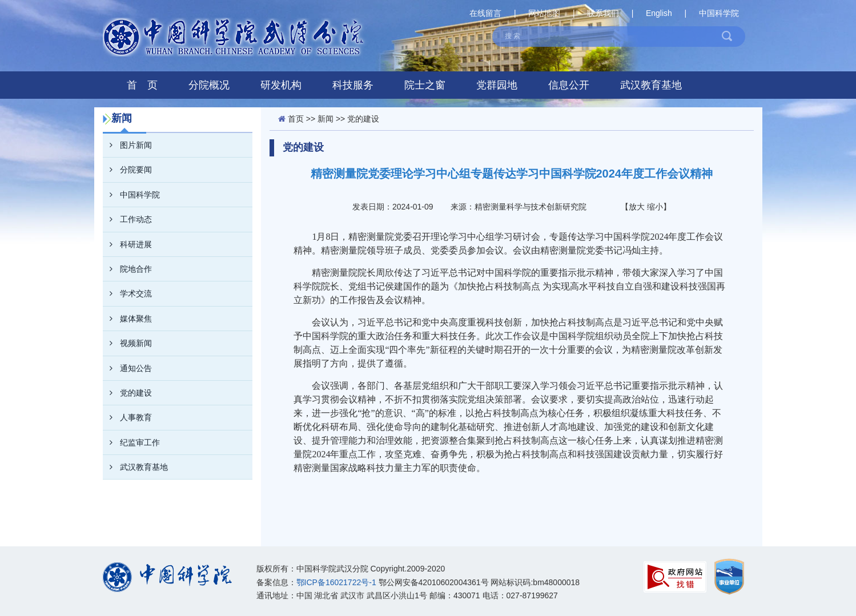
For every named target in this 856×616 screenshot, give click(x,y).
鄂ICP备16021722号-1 (336, 582)
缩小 (655, 207)
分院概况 (209, 85)
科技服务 (353, 85)
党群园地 (497, 85)
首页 (296, 119)
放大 (637, 207)
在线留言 (485, 13)
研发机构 (281, 85)
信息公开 (569, 85)
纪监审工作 (131, 442)
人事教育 (127, 417)
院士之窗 (425, 85)
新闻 (325, 119)
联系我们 (603, 13)
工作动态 (127, 219)
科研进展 (127, 244)
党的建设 (127, 393)
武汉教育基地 (651, 85)
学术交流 (127, 293)
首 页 (142, 85)
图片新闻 (127, 145)
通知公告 (127, 368)
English (659, 13)
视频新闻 (127, 343)
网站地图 (544, 13)
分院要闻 (127, 170)
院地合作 (127, 269)
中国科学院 (719, 13)
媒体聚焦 (127, 319)
